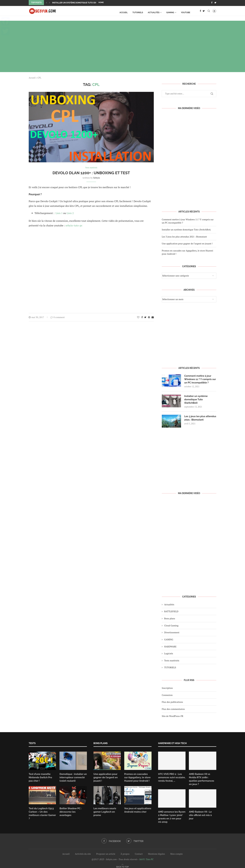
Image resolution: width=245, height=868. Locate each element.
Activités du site (83, 851)
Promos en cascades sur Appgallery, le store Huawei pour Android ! (137, 779)
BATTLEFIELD (171, 613)
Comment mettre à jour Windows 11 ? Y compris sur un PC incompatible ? (199, 379)
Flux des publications (172, 704)
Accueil (124, 12)
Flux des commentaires (173, 711)
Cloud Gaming (171, 627)
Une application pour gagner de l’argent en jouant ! (187, 243)
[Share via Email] (153, 317)
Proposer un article (106, 851)
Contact (139, 851)
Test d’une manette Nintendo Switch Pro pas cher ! (42, 779)
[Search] (209, 12)
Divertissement (172, 634)
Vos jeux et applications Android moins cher (137, 811)
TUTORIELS (138, 12)
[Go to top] (123, 864)
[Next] (50, 3)
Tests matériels (172, 662)
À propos (125, 851)
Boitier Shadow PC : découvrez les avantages (73, 811)
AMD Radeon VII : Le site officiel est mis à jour (202, 811)
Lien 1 (59, 213)
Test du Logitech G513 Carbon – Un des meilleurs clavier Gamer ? (42, 813)
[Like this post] (138, 317)
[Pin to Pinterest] (149, 317)
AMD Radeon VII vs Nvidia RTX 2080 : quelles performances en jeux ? (203, 779)
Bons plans (170, 620)
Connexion (167, 697)
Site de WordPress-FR (173, 718)
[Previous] (46, 3)
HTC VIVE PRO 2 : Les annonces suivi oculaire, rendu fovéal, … (171, 779)
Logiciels (169, 655)
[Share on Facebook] (142, 317)
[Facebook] (212, 3)
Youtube (186, 12)
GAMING (170, 12)
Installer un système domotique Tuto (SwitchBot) (79, 3)
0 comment (58, 317)
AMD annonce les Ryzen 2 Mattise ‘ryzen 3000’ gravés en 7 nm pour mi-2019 (171, 814)
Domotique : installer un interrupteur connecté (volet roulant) (72, 779)
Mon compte (177, 851)
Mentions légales (156, 851)
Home (101, 2)
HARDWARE (170, 648)
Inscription (167, 690)
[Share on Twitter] (145, 317)
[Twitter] (215, 3)
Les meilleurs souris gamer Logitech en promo (104, 813)
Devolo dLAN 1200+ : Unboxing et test (91, 172)
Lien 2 (70, 213)
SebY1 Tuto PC (146, 857)
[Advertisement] (122, 46)
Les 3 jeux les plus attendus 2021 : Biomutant (184, 236)
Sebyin (97, 177)
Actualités (154, 12)
